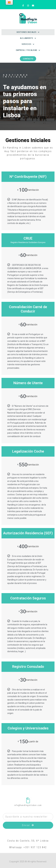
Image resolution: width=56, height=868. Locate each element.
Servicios (28, 44)
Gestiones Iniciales (28, 32)
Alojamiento (28, 38)
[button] (28, 59)
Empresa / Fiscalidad (28, 50)
